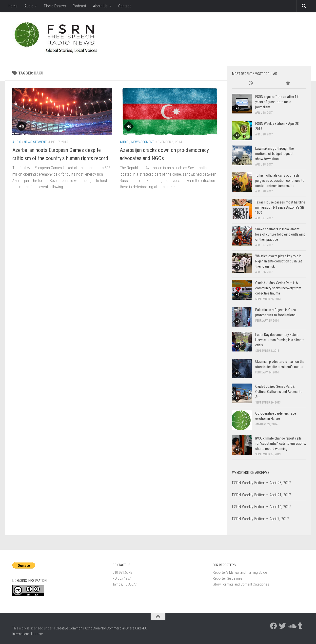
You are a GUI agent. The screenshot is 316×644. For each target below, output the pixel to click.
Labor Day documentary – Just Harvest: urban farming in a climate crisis (280, 340)
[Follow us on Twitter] (282, 626)
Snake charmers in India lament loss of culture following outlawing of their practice (280, 234)
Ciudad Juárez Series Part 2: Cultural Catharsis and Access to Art (279, 392)
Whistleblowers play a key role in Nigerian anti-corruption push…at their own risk (279, 261)
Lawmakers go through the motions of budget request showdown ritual (275, 154)
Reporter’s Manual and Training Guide (240, 572)
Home (13, 6)
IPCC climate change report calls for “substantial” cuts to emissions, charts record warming (281, 443)
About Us (100, 6)
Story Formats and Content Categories (241, 584)
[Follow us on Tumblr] (300, 626)
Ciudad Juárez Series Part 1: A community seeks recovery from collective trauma (278, 288)
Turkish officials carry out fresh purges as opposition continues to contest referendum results (280, 181)
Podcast (79, 6)
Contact (125, 6)
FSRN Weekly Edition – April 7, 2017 (261, 519)
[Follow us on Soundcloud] (291, 626)
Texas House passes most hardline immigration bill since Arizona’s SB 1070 (280, 207)
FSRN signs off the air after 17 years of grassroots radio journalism (277, 102)
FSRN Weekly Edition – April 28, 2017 (262, 483)
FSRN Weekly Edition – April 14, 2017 (262, 507)
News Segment (35, 142)
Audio (29, 6)
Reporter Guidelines (228, 578)
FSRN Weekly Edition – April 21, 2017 (262, 495)
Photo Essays (55, 6)
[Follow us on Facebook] (274, 626)
